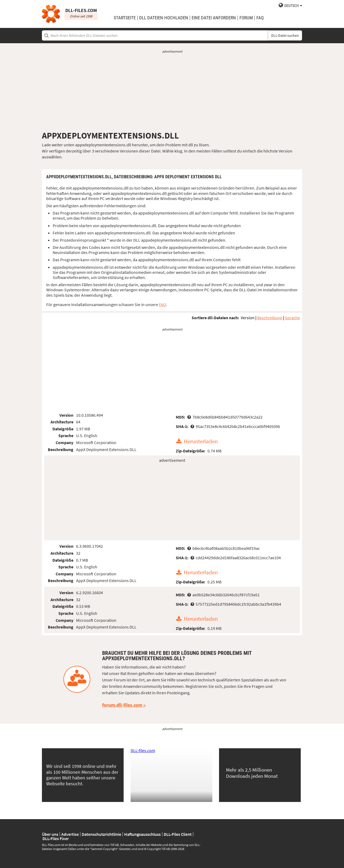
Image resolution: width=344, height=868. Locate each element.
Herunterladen (201, 441)
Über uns (50, 834)
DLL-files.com (143, 750)
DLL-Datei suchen (285, 35)
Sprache (292, 318)
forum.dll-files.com (122, 705)
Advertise (70, 834)
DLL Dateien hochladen (164, 18)
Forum (246, 18)
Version (248, 318)
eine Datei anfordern (214, 18)
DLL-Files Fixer (56, 838)
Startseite (125, 18)
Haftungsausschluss (142, 834)
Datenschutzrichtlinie (101, 834)
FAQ (260, 18)
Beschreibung (270, 318)
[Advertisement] (172, 92)
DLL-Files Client (178, 834)
